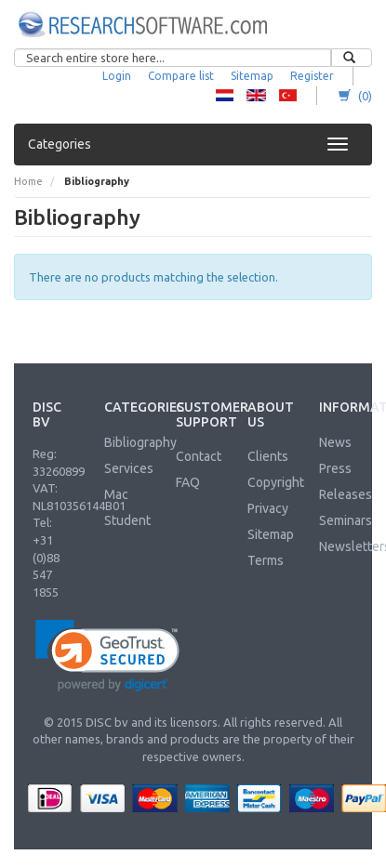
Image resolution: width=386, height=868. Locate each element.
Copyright (276, 482)
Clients (268, 456)
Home (28, 181)
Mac (116, 494)
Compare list (181, 76)
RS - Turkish (288, 96)
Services (129, 468)
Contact (199, 456)
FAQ (188, 482)
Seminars (346, 520)
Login (117, 76)
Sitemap (252, 76)
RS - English (256, 96)
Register (312, 76)
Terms (266, 560)
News (335, 442)
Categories (60, 144)
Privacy (268, 508)
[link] (107, 656)
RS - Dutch (225, 96)
